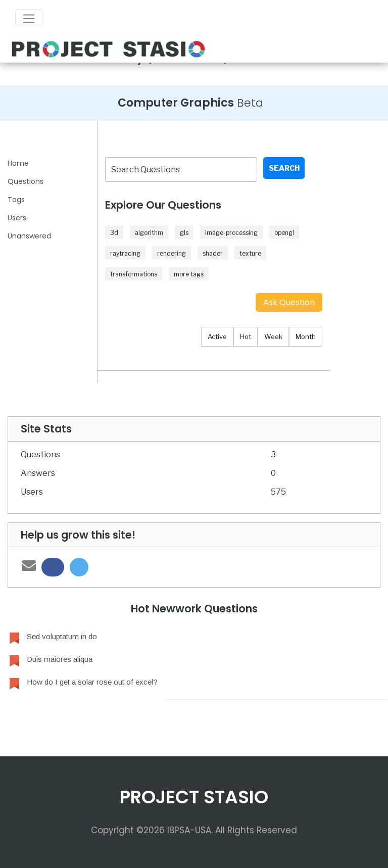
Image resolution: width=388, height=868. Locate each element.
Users (17, 218)
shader (213, 253)
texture (250, 253)
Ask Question (289, 302)
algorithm (149, 233)
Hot (246, 336)
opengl (284, 233)
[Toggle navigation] (29, 18)
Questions (26, 181)
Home (18, 163)
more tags (189, 274)
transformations (134, 274)
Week (273, 336)
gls (184, 233)
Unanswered (29, 236)
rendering (172, 253)
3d (114, 233)
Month (306, 336)
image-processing (231, 233)
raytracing (125, 253)
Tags (16, 200)
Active (217, 336)
